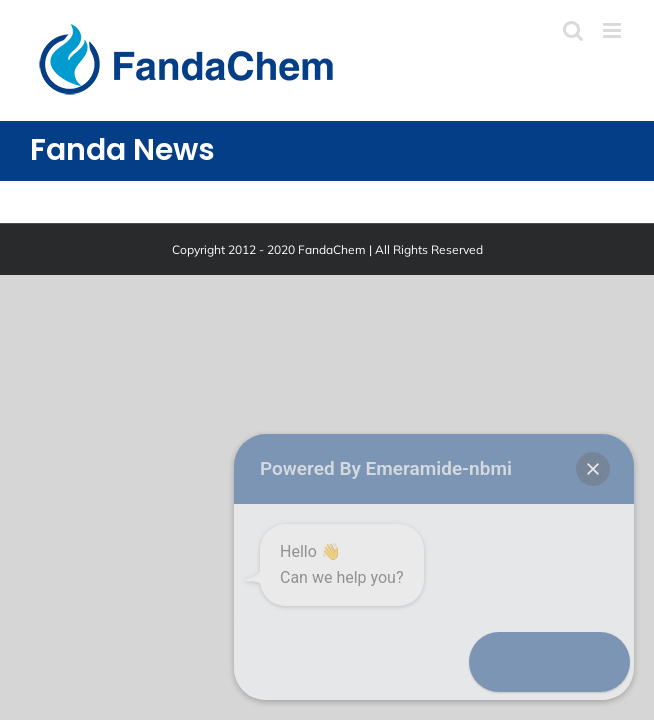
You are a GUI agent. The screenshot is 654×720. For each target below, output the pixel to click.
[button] (596, 662)
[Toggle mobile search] (573, 30)
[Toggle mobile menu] (613, 30)
